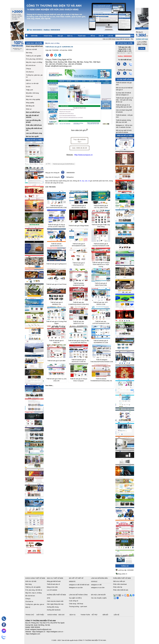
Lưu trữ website (52, 590)
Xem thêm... (49, 385)
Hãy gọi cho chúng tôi (52, 173)
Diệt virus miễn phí (119, 581)
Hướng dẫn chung (53, 607)
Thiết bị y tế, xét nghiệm (34, 56)
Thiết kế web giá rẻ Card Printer (56, 284)
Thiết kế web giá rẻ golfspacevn (56, 264)
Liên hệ (110, 36)
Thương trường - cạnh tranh (78, 607)
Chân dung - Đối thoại (76, 604)
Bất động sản (30, 106)
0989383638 (71, 173)
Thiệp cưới (29, 90)
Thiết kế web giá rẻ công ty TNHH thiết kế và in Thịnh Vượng (101, 264)
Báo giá (60, 36)
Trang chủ (30, 615)
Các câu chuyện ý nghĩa (99, 598)
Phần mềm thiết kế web (121, 590)
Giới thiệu (34, 36)
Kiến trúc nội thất (31, 49)
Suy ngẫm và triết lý (75, 598)
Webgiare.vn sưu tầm (76, 588)
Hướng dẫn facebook (54, 610)
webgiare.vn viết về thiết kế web (79, 585)
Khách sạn (29, 96)
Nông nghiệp (30, 103)
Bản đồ (101, 36)
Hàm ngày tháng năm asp (55, 604)
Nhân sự (29, 109)
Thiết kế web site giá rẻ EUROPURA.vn (64, 164)
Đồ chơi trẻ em (31, 65)
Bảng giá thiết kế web (54, 581)
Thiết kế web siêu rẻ (53, 584)
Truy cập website (79, 140)
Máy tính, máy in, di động (34, 62)
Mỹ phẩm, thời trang (32, 93)
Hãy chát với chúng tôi (53, 177)
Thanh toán (82, 36)
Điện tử (28, 80)
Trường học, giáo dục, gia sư (35, 604)
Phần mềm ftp (118, 587)
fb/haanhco (70, 177)
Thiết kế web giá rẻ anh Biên (56, 361)
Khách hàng (48, 36)
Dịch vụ (70, 36)
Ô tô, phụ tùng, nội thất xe (34, 59)
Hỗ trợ (93, 36)
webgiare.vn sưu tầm (98, 588)
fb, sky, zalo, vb (85, 181)
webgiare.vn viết (96, 585)
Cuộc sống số (74, 601)
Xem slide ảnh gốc (80, 130)
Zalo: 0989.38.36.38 (79, 148)
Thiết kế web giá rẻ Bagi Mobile (79, 226)
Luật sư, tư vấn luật (32, 83)
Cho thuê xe (30, 72)
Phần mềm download (120, 584)
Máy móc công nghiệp (33, 99)
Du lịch (28, 87)
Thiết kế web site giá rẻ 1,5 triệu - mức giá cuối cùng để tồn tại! (124, 100)
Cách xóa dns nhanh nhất (55, 601)
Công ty (28, 69)
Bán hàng (29, 53)
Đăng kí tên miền (52, 587)
